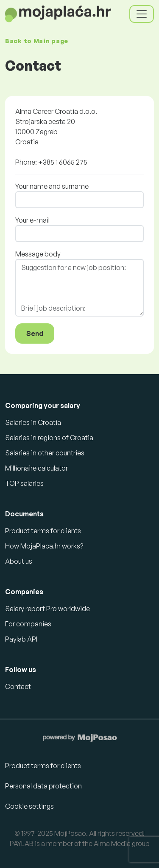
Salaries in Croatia (33, 422)
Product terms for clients (43, 531)
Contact (18, 686)
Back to (37, 41)
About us (19, 561)
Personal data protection (43, 786)
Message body (38, 254)
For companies (28, 624)
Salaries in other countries (45, 453)
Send (35, 333)
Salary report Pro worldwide (47, 609)
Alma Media (112, 843)
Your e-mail (32, 220)
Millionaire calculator (36, 468)
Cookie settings (29, 806)
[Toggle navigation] (142, 14)
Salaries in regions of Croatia (49, 438)
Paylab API (21, 639)
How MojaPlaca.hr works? (44, 546)
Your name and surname (52, 186)
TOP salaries (24, 483)
